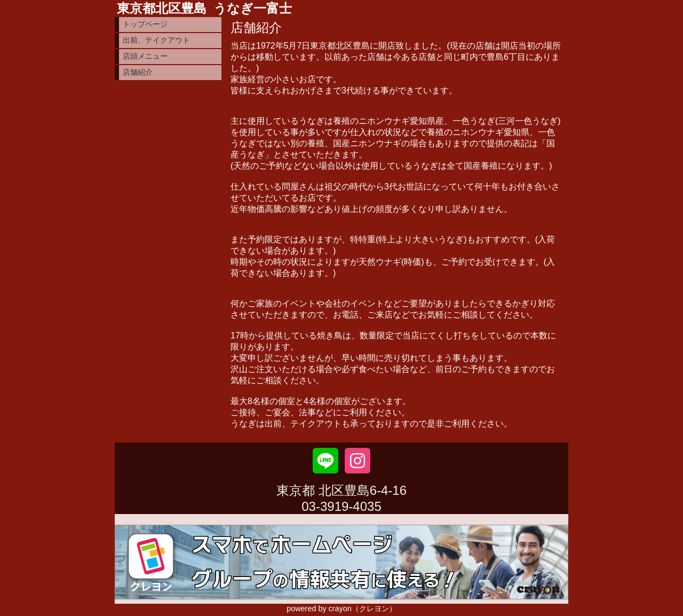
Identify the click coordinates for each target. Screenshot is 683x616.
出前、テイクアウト (156, 40)
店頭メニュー (145, 56)
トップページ (145, 24)
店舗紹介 (138, 72)
